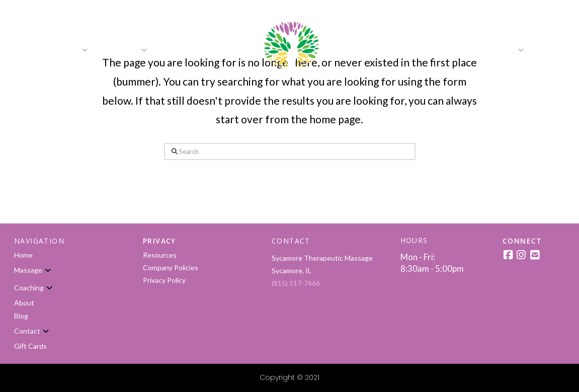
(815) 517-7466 (296, 283)
